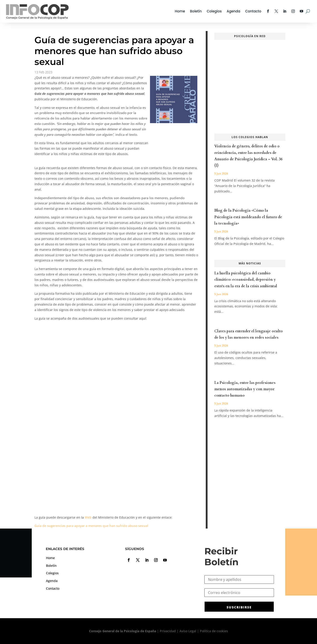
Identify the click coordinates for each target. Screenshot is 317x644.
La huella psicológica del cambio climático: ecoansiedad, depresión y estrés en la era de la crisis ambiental (246, 280)
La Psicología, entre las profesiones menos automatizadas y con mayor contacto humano (245, 389)
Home (180, 11)
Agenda (233, 11)
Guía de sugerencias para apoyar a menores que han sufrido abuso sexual (91, 526)
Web (88, 517)
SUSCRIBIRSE (239, 607)
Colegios (214, 11)
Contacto (253, 11)
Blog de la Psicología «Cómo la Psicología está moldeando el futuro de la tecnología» (248, 217)
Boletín (196, 11)
